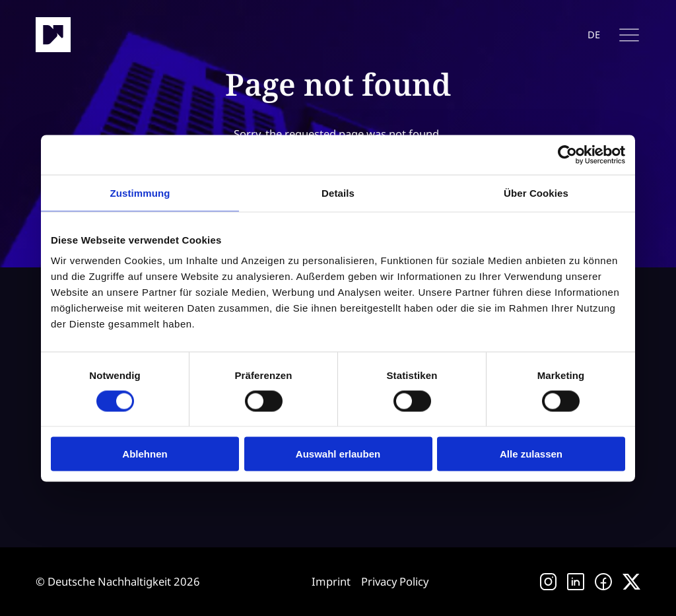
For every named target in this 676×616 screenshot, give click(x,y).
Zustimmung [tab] (140, 192)
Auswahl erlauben (338, 454)
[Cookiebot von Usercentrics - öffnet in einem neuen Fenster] (567, 154)
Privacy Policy (395, 581)
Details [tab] (338, 192)
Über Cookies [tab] (536, 192)
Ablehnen (145, 454)
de (594, 35)
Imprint (331, 581)
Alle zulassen (531, 454)
